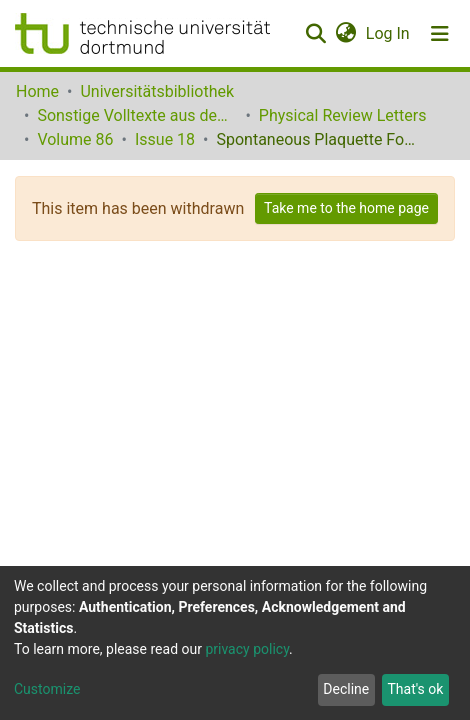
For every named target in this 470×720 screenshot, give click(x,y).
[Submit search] (315, 34)
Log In (389, 33)
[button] (345, 34)
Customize (47, 689)
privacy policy (247, 649)
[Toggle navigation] (440, 34)
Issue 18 (165, 139)
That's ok (415, 689)
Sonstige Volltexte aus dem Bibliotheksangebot (137, 115)
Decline (346, 689)
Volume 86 (75, 139)
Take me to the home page (346, 208)
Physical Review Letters (343, 115)
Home (37, 91)
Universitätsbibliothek (157, 91)
